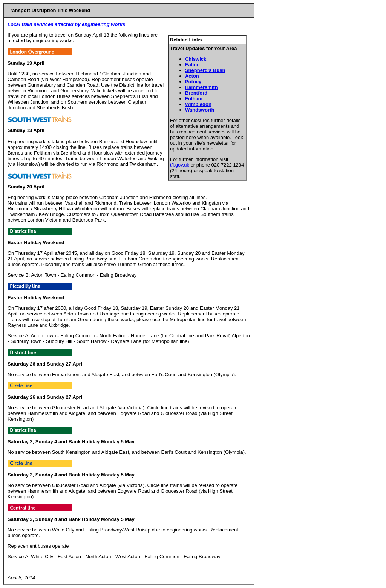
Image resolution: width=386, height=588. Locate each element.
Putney (193, 82)
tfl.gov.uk (180, 165)
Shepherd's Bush (205, 70)
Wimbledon (198, 104)
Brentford (196, 93)
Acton (192, 76)
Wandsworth (200, 110)
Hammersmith (201, 87)
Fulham (194, 99)
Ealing (192, 65)
